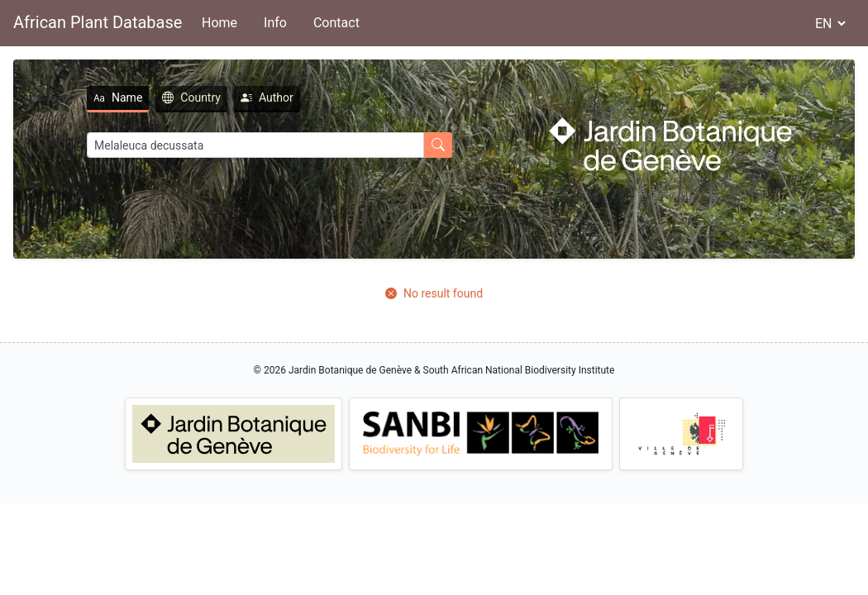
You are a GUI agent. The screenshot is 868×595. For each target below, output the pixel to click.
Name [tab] (118, 98)
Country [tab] (191, 98)
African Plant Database (98, 22)
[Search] (255, 145)
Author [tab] (267, 98)
